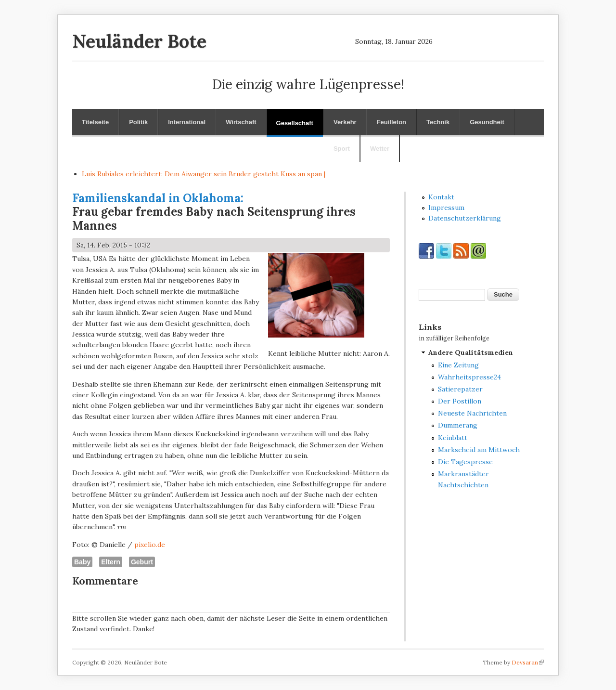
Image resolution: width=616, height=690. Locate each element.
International (187, 122)
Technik (438, 122)
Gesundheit (487, 122)
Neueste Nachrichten (472, 413)
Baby (82, 562)
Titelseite (95, 122)
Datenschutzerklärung (465, 218)
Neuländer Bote (139, 41)
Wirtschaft (241, 122)
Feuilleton (391, 122)
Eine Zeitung (458, 365)
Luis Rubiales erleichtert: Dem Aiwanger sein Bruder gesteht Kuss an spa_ (202, 174)
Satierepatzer (460, 389)
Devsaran (528, 662)
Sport (342, 149)
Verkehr (345, 122)
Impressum (446, 208)
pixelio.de (150, 545)
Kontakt (441, 197)
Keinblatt (453, 438)
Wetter (380, 149)
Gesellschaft (295, 123)
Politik (138, 122)
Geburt (142, 562)
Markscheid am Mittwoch (479, 450)
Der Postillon (460, 401)
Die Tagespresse (465, 462)
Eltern (111, 562)
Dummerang (458, 425)
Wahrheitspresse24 (469, 377)
